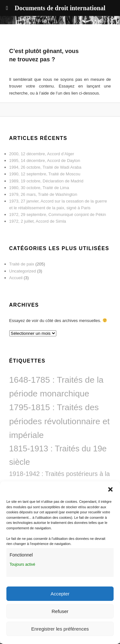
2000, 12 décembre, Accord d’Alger (42, 154)
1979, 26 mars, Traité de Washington (43, 194)
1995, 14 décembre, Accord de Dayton (45, 161)
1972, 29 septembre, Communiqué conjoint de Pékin (58, 215)
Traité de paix (22, 264)
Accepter (60, 594)
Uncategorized (23, 271)
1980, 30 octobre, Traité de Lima (39, 188)
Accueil (16, 278)
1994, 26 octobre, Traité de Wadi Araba (45, 167)
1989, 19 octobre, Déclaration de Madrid (46, 181)
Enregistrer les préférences (60, 629)
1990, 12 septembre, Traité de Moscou (45, 174)
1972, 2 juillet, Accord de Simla (38, 221)
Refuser (60, 611)
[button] (110, 489)
